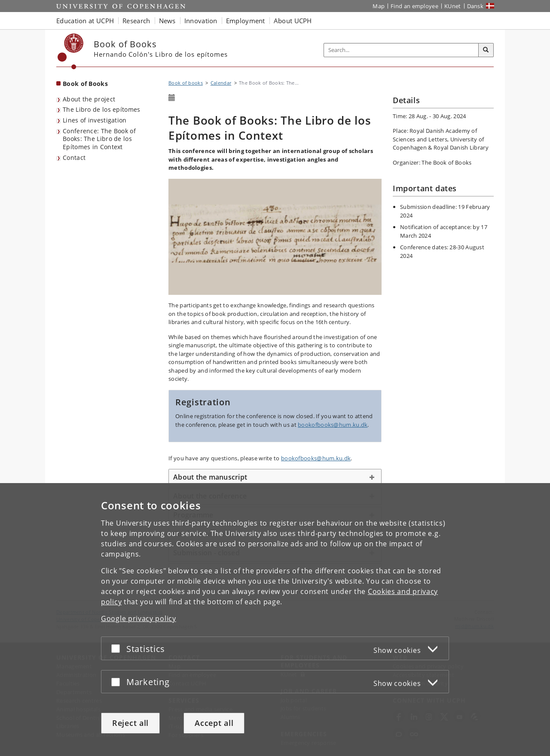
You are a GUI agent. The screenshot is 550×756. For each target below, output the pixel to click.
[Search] (486, 50)
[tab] (275, 477)
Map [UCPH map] (379, 6)
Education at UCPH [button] (85, 21)
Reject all (130, 723)
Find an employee (414, 6)
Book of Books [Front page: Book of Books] (85, 84)
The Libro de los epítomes (102, 109)
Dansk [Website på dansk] (475, 6)
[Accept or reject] (118, 648)
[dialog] (275, 620)
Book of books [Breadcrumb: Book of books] (186, 83)
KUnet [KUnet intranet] (453, 6)
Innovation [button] (201, 21)
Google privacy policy (139, 618)
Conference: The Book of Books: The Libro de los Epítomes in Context (99, 139)
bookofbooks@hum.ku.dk (333, 425)
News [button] (167, 21)
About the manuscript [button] (210, 477)
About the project (89, 99)
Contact (74, 158)
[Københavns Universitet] (71, 51)
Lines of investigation (95, 120)
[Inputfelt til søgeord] (401, 50)
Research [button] (136, 21)
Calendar (221, 83)
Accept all (214, 723)
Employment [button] (246, 21)
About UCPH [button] (293, 21)
